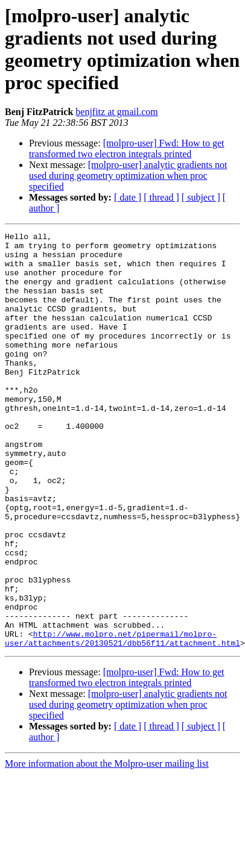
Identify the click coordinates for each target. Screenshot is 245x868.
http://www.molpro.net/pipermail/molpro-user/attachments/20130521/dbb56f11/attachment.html (122, 720)
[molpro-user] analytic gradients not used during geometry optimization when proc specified (128, 176)
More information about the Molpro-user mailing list (107, 847)
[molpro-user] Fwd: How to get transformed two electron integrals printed (127, 148)
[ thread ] (161, 197)
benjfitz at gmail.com (116, 112)
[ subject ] (201, 197)
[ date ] (128, 197)
